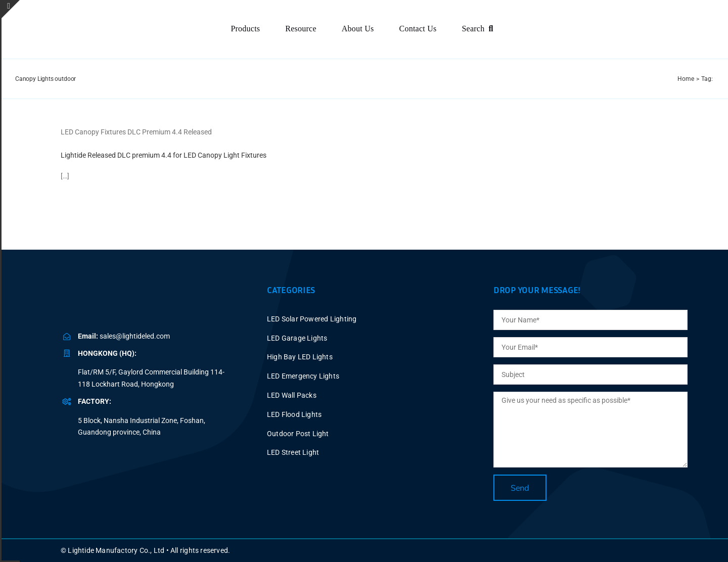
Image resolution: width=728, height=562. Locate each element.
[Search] (479, 29)
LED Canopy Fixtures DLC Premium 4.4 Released (136, 132)
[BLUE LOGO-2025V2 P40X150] (129, 299)
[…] (65, 176)
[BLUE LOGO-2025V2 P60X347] (93, 20)
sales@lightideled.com (135, 336)
